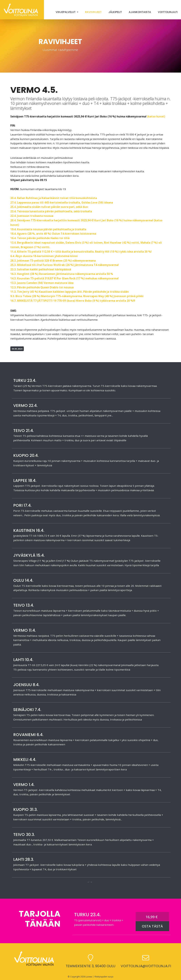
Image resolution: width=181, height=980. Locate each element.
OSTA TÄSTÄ (152, 926)
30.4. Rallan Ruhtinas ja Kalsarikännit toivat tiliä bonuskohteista (54, 198)
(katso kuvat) (156, 116)
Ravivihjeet (93, 12)
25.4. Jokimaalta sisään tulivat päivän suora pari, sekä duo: (49, 207)
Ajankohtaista (140, 12)
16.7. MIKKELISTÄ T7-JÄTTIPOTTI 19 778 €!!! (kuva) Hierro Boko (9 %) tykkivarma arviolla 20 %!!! (73, 301)
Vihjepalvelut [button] (66, 12)
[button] (90, 882)
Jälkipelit (115, 12)
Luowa (89, 977)
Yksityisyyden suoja (104, 977)
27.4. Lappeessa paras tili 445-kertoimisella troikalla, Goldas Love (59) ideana (62, 202)
